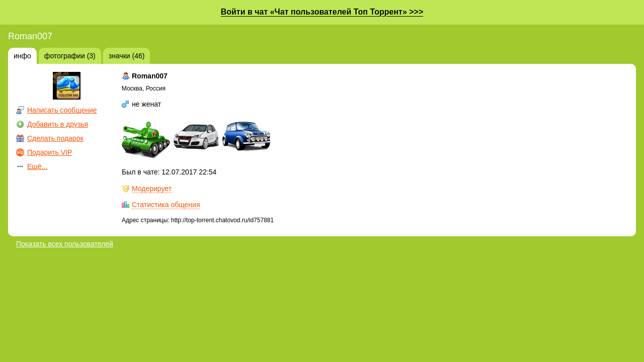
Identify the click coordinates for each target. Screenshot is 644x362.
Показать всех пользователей (65, 244)
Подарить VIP (50, 152)
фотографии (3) (70, 56)
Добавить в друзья (58, 124)
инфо (22, 56)
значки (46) (127, 56)
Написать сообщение (62, 110)
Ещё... (37, 166)
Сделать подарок (55, 138)
